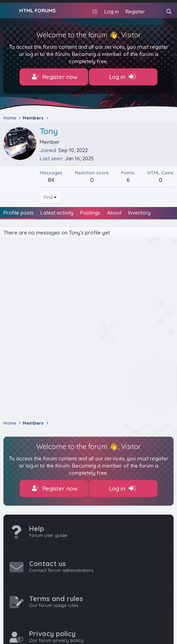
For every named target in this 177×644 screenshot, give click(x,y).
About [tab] (114, 213)
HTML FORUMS (37, 10)
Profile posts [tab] (19, 213)
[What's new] (155, 11)
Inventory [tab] (139, 213)
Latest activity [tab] (57, 213)
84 (51, 180)
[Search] (169, 11)
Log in (122, 77)
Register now (55, 77)
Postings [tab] (90, 213)
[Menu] (9, 11)
